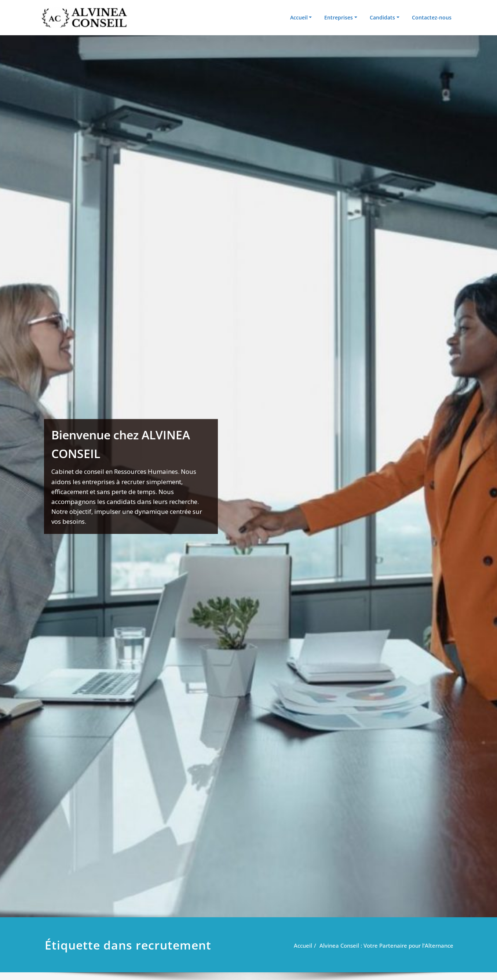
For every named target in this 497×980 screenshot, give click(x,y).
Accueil (299, 17)
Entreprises (339, 17)
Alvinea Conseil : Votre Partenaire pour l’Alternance (386, 945)
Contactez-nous (432, 17)
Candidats (382, 17)
